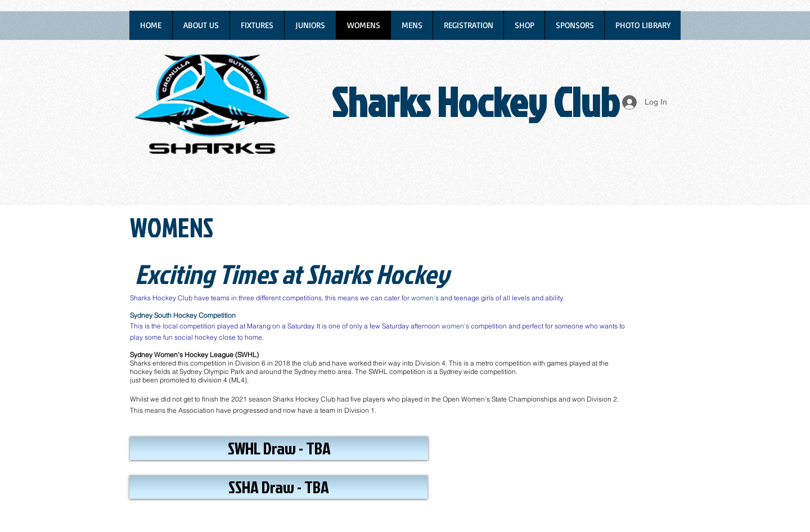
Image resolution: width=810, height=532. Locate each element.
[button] (279, 448)
